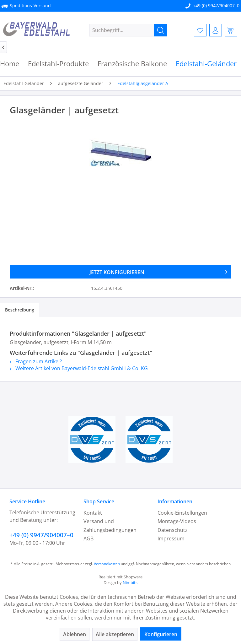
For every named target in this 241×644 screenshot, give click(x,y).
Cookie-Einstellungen (182, 513)
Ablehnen (75, 634)
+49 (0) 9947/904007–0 (216, 5)
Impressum (171, 538)
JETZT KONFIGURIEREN (158, 271)
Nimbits (130, 582)
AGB (88, 538)
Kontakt (93, 513)
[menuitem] (128, 30)
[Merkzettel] (200, 30)
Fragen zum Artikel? (36, 361)
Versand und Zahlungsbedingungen (110, 525)
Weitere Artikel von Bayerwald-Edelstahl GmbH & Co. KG (79, 368)
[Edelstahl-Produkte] (58, 64)
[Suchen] (161, 30)
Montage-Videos (177, 521)
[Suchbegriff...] (128, 30)
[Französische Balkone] (132, 64)
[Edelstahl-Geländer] (206, 64)
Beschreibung (20, 310)
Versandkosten (107, 564)
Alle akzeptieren (115, 634)
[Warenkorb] (231, 30)
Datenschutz (173, 530)
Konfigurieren (161, 634)
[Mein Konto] (216, 30)
